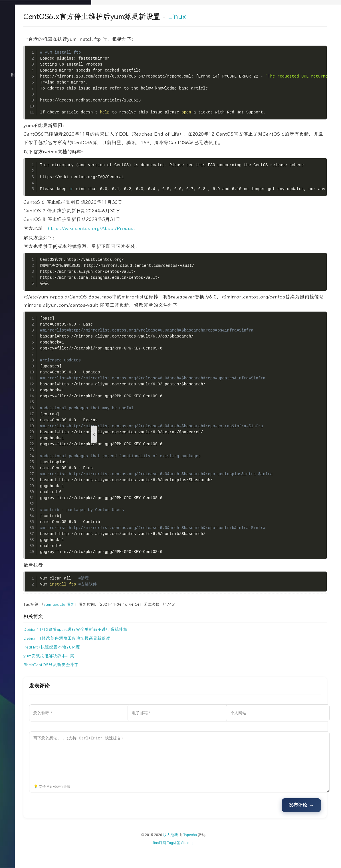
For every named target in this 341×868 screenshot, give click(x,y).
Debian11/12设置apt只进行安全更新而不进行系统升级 (152, 647)
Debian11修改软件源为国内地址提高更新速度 (143, 655)
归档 (46, 112)
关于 (46, 124)
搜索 (46, 147)
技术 (46, 90)
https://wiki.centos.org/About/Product (168, 237)
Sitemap (226, 860)
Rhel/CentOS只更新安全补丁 (127, 682)
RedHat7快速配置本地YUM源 (128, 664)
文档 (46, 135)
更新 (147, 621)
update (135, 621)
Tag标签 (212, 860)
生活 (46, 101)
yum (124, 621)
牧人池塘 (209, 852)
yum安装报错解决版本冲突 (125, 673)
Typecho (228, 852)
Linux (253, 17)
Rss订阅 (198, 860)
